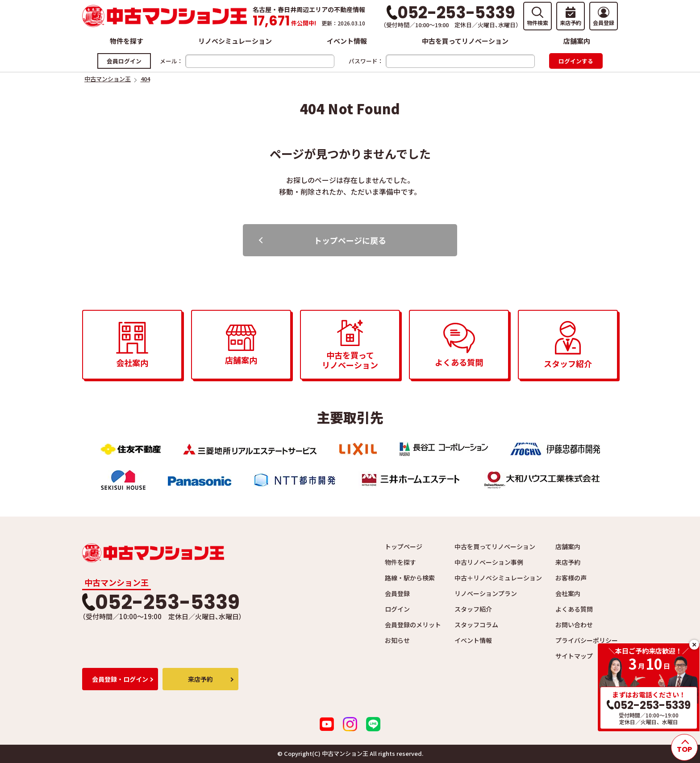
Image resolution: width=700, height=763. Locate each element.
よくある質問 (574, 609)
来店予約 (568, 562)
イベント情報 (347, 41)
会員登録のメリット (413, 625)
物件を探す (127, 41)
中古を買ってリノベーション (465, 41)
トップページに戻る (350, 240)
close (694, 645)
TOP (684, 749)
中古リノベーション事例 (489, 562)
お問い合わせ (574, 625)
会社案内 (568, 593)
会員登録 (397, 593)
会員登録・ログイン (120, 679)
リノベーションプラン (486, 593)
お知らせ (397, 640)
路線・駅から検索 (410, 578)
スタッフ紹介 (473, 609)
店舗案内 (577, 41)
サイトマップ (574, 656)
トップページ (404, 546)
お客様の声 (571, 578)
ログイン (397, 609)
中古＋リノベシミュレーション (498, 578)
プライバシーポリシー (587, 640)
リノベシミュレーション (235, 41)
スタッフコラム (476, 625)
